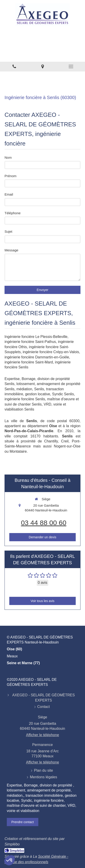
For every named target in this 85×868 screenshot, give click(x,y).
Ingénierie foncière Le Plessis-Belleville (36, 337)
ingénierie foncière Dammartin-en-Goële (37, 357)
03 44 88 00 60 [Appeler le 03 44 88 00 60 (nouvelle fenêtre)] (44, 523)
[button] (10, 860)
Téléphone (13, 213)
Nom (8, 157)
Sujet (8, 231)
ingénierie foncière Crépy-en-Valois (51, 352)
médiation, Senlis (30, 389)
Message (11, 250)
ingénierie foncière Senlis (25, 399)
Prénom (11, 176)
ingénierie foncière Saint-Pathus (30, 342)
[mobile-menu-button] (71, 66)
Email (9, 194)
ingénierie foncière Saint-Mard (29, 362)
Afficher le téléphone (43, 735)
